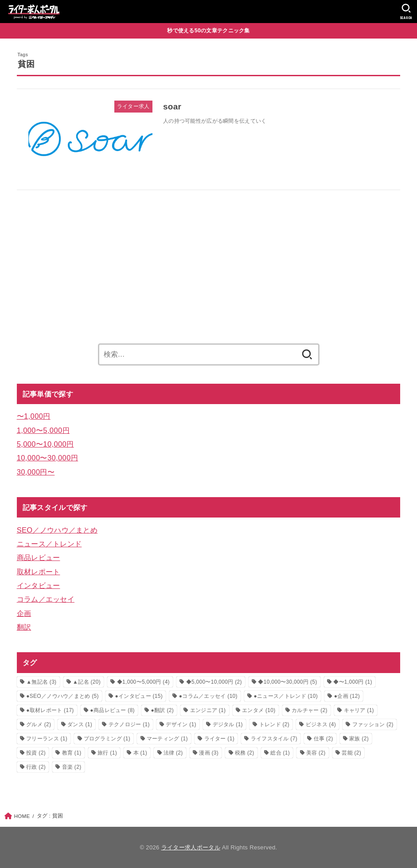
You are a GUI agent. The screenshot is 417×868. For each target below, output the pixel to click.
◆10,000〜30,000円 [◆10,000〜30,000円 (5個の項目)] (287, 682)
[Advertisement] (209, 263)
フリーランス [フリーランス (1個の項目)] (47, 739)
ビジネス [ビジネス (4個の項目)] (321, 724)
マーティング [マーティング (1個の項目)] (167, 739)
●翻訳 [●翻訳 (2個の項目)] (162, 710)
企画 (24, 613)
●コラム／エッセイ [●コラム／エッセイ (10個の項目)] (208, 696)
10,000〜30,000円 (48, 458)
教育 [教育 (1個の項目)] (72, 753)
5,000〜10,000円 (45, 444)
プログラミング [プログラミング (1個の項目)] (107, 739)
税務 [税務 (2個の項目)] (245, 753)
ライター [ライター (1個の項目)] (219, 739)
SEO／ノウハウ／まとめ (57, 530)
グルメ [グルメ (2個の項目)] (39, 724)
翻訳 (24, 627)
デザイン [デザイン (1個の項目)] (181, 724)
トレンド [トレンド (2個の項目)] (274, 724)
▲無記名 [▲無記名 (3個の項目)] (41, 682)
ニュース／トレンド (49, 544)
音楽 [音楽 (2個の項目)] (72, 767)
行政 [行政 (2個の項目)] (36, 767)
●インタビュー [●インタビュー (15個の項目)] (139, 696)
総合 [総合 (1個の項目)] (280, 753)
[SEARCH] (406, 12)
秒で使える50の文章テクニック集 (208, 31)
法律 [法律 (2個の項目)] (173, 753)
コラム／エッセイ (46, 599)
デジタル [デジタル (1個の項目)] (228, 724)
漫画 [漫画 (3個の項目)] (209, 753)
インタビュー (39, 585)
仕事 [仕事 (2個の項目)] (323, 739)
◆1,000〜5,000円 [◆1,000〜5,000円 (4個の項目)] (143, 682)
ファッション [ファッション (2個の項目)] (373, 724)
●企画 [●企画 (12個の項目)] (347, 696)
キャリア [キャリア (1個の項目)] (359, 710)
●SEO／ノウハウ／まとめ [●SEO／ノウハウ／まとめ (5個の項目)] (62, 696)
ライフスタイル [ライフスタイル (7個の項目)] (274, 739)
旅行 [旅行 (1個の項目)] (107, 753)
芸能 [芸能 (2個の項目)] (351, 753)
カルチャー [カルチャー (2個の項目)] (310, 710)
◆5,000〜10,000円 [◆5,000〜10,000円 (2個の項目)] (214, 682)
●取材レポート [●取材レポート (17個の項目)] (50, 710)
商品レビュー (39, 557)
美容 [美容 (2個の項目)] (316, 753)
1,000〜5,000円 (43, 430)
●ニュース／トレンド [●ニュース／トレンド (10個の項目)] (286, 696)
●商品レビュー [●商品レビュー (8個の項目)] (112, 710)
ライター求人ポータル (191, 847)
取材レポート (39, 572)
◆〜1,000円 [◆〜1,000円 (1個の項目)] (353, 682)
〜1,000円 (34, 416)
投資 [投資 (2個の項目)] (36, 753)
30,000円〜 (36, 472)
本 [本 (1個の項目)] (140, 753)
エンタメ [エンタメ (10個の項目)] (259, 710)
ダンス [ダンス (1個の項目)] (80, 724)
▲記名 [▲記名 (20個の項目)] (87, 682)
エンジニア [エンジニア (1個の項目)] (208, 710)
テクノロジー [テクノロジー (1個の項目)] (129, 724)
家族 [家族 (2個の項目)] (359, 739)
